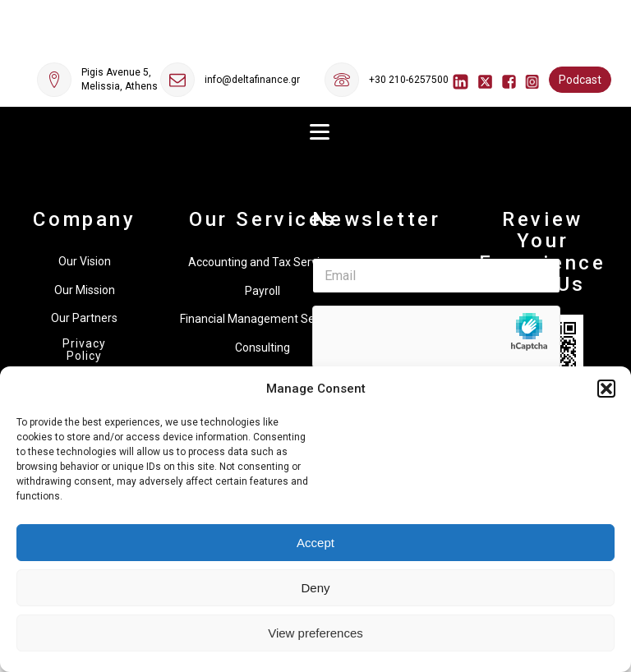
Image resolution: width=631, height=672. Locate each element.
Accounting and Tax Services (263, 262)
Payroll (263, 291)
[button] (606, 389)
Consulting (263, 348)
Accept (315, 543)
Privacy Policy (84, 350)
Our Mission (85, 290)
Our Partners (84, 318)
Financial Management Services (263, 319)
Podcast (580, 80)
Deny (315, 588)
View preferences (315, 633)
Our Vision (85, 261)
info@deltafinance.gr (252, 80)
